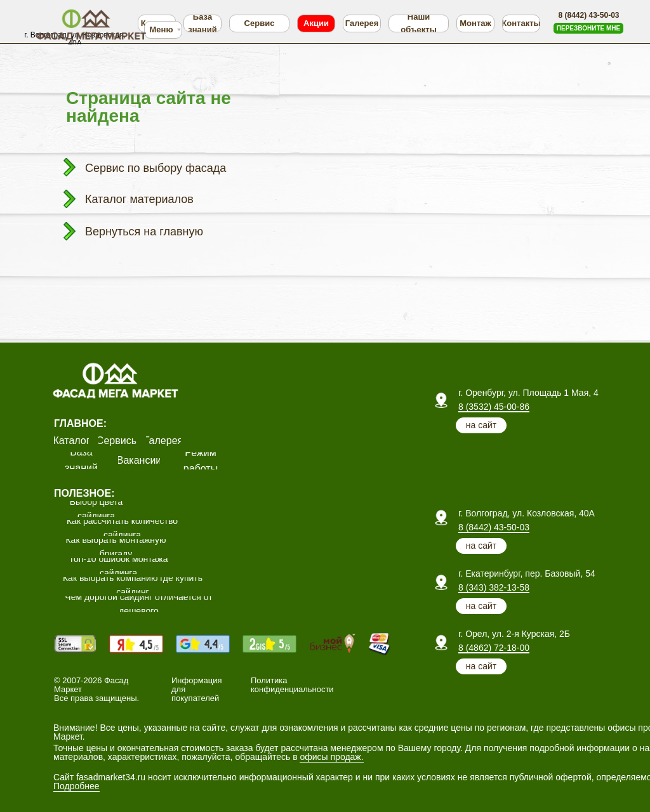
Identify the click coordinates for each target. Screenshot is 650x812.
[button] (588, 28)
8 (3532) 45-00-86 (494, 407)
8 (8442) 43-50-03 (494, 527)
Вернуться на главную (144, 232)
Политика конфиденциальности (292, 685)
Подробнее (76, 786)
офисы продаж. (331, 757)
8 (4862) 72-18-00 (494, 648)
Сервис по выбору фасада (156, 168)
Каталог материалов (139, 199)
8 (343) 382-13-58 (494, 587)
